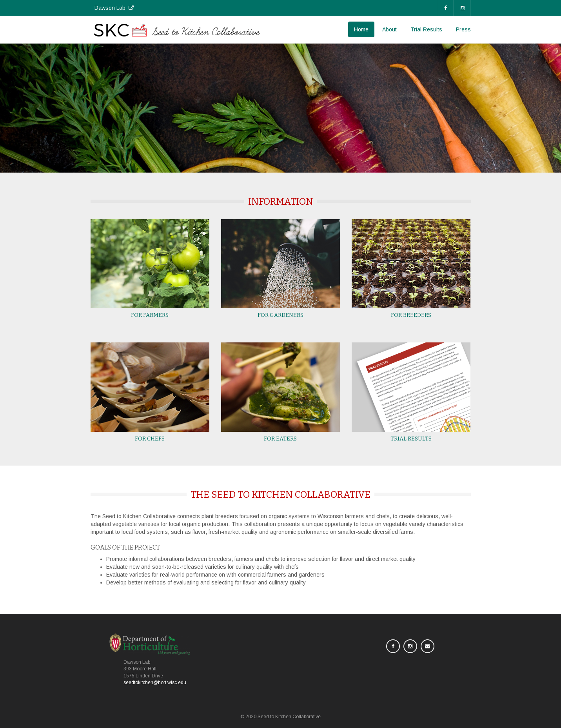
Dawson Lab (114, 8)
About (389, 29)
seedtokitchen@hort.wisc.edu (155, 682)
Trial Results (426, 29)
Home (361, 29)
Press (463, 29)
